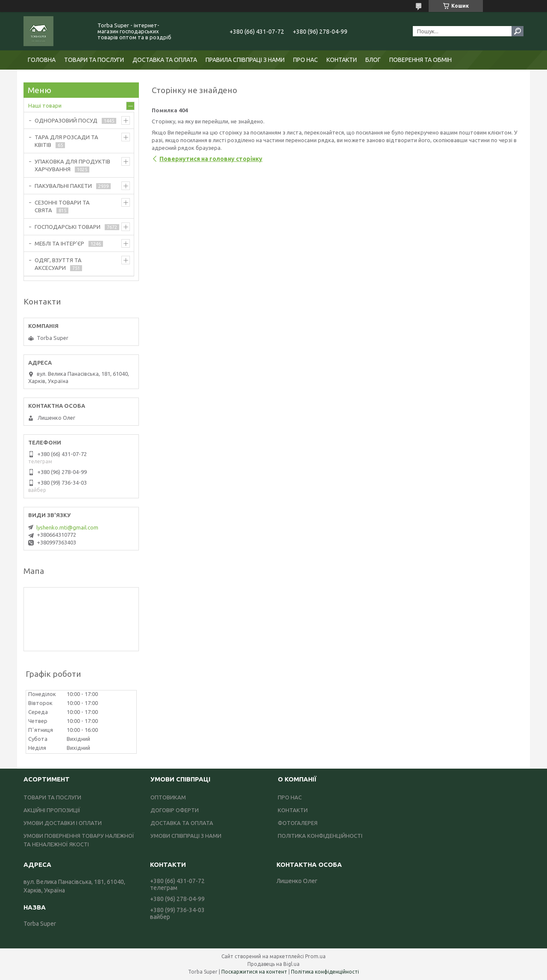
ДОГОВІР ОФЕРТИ (175, 810)
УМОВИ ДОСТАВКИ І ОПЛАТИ (63, 823)
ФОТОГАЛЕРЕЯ (298, 823)
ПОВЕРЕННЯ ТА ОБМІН (421, 60)
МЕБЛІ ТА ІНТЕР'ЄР (59, 243)
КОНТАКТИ (342, 60)
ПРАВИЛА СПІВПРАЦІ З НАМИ (245, 60)
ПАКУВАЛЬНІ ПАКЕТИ (63, 186)
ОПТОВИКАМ (168, 797)
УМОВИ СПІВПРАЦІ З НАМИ (186, 836)
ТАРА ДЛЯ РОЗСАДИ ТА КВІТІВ (66, 141)
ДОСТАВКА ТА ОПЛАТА (165, 60)
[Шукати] (518, 31)
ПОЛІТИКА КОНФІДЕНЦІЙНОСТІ (320, 836)
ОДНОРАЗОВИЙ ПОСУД (66, 120)
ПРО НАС (306, 60)
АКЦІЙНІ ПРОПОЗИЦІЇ (52, 810)
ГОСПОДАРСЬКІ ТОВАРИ (68, 227)
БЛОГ (373, 60)
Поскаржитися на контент (254, 972)
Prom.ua (315, 956)
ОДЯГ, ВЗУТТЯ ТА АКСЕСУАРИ (58, 264)
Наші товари (45, 105)
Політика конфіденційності (325, 972)
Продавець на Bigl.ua (273, 964)
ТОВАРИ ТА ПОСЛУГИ (94, 60)
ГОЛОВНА (42, 60)
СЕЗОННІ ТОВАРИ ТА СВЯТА (62, 206)
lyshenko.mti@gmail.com (67, 527)
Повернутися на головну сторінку (211, 159)
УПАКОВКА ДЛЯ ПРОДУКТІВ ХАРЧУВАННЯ (72, 165)
